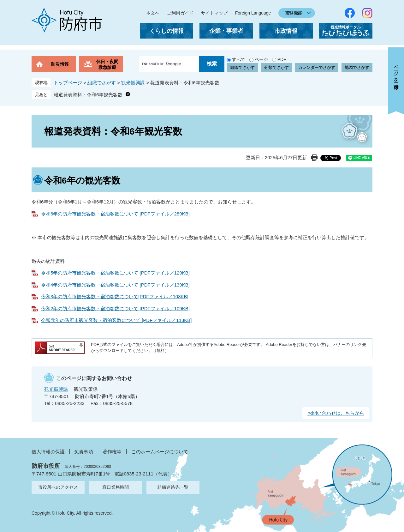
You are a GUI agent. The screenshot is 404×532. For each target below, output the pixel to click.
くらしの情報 (167, 31)
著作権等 (112, 452)
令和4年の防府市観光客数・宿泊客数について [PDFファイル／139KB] (115, 285)
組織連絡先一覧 (173, 487)
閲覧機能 (294, 13)
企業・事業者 (226, 31)
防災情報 (60, 64)
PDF (282, 59)
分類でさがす (276, 67)
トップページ (68, 83)
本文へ (153, 13)
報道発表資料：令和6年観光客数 (88, 95)
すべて (239, 59)
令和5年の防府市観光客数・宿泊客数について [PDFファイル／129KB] (115, 273)
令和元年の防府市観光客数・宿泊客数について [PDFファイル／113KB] (116, 320)
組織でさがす (242, 67)
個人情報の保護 (48, 452)
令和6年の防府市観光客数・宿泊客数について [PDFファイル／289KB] (115, 214)
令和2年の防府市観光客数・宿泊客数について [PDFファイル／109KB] (115, 308)
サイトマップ (214, 13)
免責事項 (84, 452)
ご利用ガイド (180, 13)
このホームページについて (160, 452)
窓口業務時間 (116, 487)
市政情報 (286, 31)
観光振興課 (133, 83)
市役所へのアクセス (58, 487)
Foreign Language (253, 13)
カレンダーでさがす (317, 67)
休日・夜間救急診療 (107, 64)
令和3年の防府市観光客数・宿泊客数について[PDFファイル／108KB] (115, 296)
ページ (261, 59)
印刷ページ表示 (314, 158)
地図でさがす (357, 67)
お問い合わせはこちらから (336, 413)
